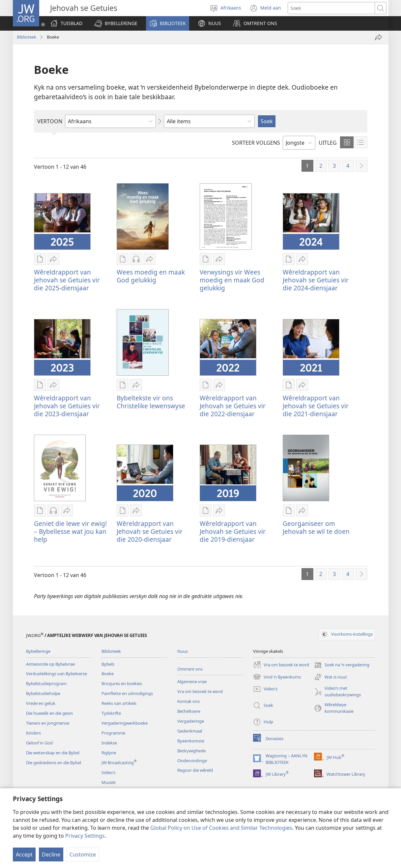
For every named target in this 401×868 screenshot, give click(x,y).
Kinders (33, 733)
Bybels (108, 664)
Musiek (109, 782)
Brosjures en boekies (122, 683)
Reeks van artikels (119, 703)
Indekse (109, 743)
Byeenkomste (191, 741)
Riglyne (109, 753)
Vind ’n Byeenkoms (277, 677)
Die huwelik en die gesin (49, 713)
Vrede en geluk (41, 703)
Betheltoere (189, 711)
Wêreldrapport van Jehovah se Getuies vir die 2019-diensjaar (233, 531)
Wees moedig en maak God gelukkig (151, 276)
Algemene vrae (192, 681)
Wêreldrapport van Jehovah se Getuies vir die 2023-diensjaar (67, 406)
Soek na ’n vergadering (342, 665)
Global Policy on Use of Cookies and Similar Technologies (221, 828)
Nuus (183, 651)
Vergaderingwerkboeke (125, 723)
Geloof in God (39, 743)
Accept (24, 854)
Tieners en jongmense (48, 723)
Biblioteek (27, 37)
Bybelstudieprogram (46, 683)
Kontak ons (188, 701)
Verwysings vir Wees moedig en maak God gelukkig (232, 280)
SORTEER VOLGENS (256, 143)
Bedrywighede (191, 751)
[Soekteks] (331, 8)
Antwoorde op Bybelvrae (50, 664)
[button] (116, 23)
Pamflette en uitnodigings (127, 693)
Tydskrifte (111, 713)
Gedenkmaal (190, 731)
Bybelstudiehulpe (43, 693)
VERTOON (50, 121)
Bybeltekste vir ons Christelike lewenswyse (151, 402)
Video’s (108, 772)
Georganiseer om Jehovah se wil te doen (316, 527)
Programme (113, 733)
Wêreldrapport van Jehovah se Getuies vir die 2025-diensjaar (67, 280)
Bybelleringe (38, 651)
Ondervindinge (192, 761)
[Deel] (379, 37)
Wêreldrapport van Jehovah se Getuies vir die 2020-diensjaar (150, 531)
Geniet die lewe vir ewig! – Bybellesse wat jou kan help (70, 531)
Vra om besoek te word (200, 691)
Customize (83, 854)
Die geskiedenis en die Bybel (54, 763)
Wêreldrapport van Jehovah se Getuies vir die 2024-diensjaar (316, 280)
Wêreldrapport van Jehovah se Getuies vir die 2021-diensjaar (316, 406)
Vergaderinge (191, 721)
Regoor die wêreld (195, 770)
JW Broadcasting (119, 763)
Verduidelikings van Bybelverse (57, 674)
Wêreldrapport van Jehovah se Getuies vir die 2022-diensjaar (233, 406)
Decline (51, 854)
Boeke (108, 674)
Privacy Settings (85, 836)
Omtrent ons (190, 669)
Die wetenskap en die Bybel (53, 753)
